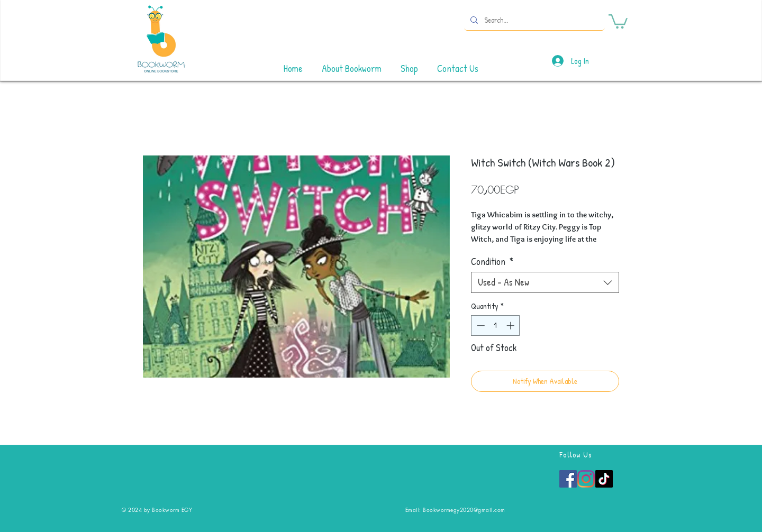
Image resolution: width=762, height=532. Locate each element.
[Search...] (533, 20)
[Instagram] (586, 479)
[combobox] (545, 282)
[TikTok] (604, 479)
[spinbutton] (496, 325)
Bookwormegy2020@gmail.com (464, 510)
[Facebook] (568, 479)
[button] (618, 21)
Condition (492, 262)
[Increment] (511, 325)
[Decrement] (480, 325)
